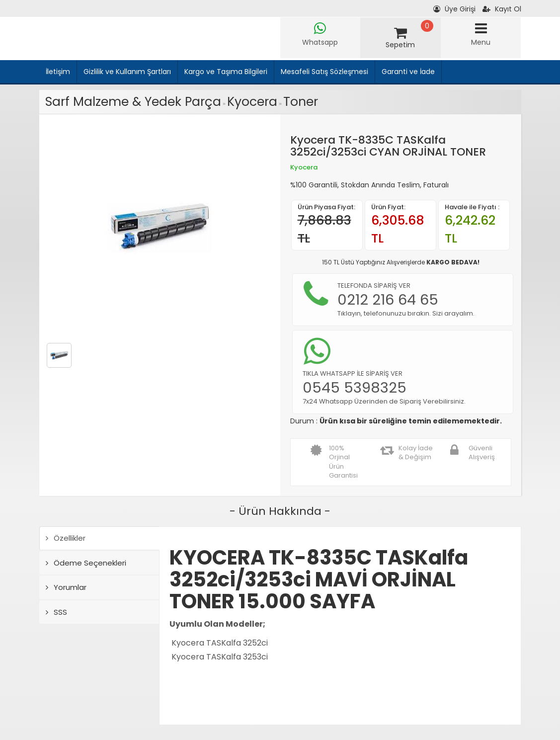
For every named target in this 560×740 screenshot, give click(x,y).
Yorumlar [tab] (66, 587)
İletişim (58, 72)
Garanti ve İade (408, 72)
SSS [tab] (56, 612)
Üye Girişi (454, 9)
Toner (301, 102)
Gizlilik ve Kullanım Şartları (127, 72)
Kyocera (252, 102)
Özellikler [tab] (66, 538)
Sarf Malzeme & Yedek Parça (133, 102)
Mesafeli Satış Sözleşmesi (324, 72)
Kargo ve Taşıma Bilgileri (226, 72)
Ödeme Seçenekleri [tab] (86, 563)
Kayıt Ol (502, 9)
